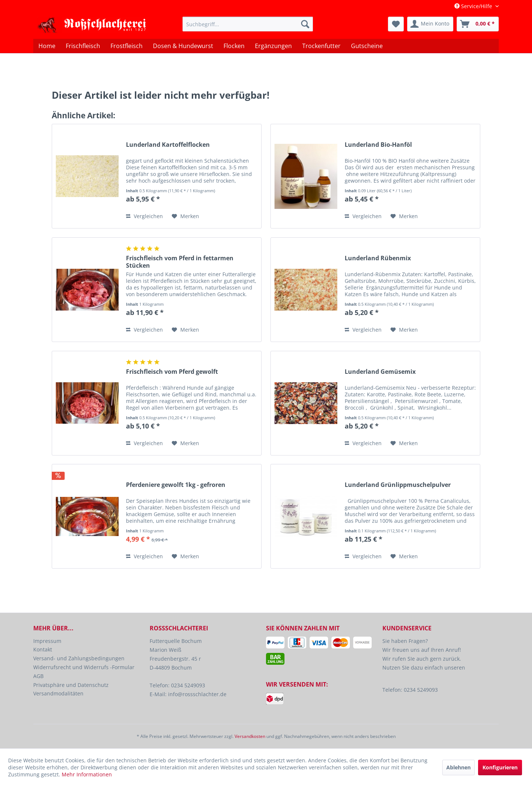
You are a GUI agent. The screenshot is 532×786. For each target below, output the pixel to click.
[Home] (47, 46)
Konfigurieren (500, 767)
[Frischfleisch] (83, 46)
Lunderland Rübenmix (378, 258)
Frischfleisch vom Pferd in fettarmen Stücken (180, 262)
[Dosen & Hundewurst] (183, 46)
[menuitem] (248, 24)
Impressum (47, 641)
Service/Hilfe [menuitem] (474, 6)
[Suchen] (305, 24)
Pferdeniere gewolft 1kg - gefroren (176, 485)
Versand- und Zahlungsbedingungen (79, 658)
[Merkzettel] (396, 24)
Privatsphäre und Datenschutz (71, 685)
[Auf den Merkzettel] (185, 216)
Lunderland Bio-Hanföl (378, 145)
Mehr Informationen (87, 774)
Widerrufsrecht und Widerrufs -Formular (84, 667)
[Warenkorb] (478, 24)
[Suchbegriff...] (248, 24)
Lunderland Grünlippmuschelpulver (398, 485)
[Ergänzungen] (273, 46)
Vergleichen (144, 216)
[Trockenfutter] (321, 46)
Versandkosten (250, 736)
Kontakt (43, 649)
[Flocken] (234, 46)
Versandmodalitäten (58, 693)
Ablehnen (458, 767)
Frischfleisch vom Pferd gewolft (172, 372)
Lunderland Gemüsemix (380, 372)
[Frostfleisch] (127, 46)
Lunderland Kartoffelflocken (168, 145)
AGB (38, 676)
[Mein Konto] (430, 24)
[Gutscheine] (367, 46)
